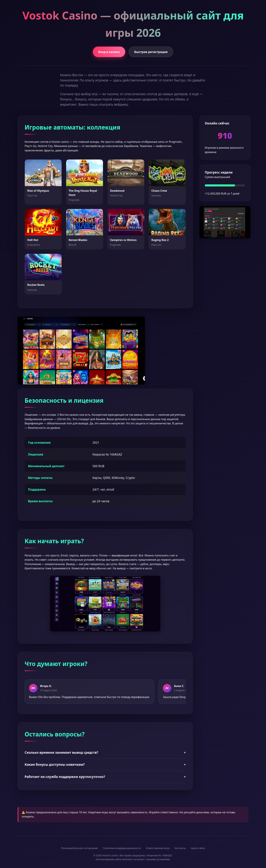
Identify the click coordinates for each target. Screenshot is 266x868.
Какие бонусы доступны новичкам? (105, 765)
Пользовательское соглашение (79, 848)
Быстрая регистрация (151, 52)
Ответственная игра (158, 848)
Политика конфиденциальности (122, 848)
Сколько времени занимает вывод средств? (105, 753)
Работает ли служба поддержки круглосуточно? (105, 777)
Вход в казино (109, 52)
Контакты (180, 848)
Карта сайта (198, 848)
